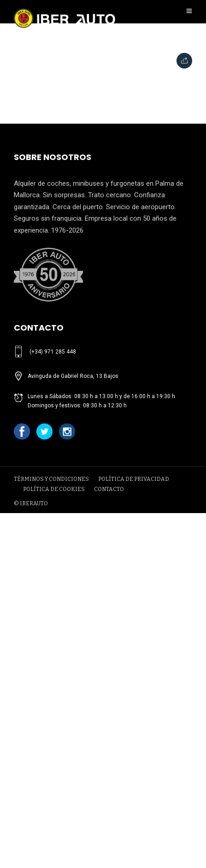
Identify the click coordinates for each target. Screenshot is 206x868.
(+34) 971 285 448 (53, 352)
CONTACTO (109, 489)
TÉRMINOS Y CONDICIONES (51, 479)
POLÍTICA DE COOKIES (54, 489)
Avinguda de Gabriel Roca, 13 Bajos (73, 376)
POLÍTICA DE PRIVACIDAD (134, 479)
